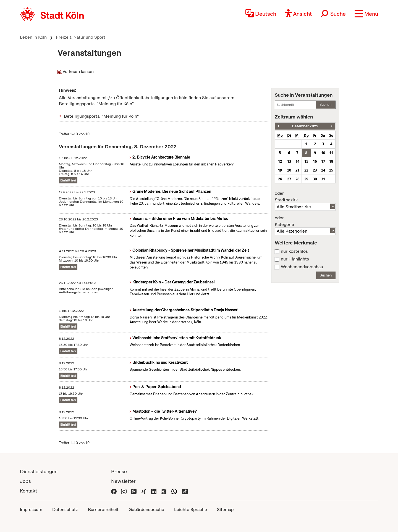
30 (315, 179)
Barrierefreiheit (103, 509)
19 (280, 170)
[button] (366, 14)
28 (297, 179)
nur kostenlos (294, 251)
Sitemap (225, 509)
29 (306, 179)
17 (323, 161)
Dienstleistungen (39, 471)
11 (331, 153)
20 (289, 170)
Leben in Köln (33, 37)
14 (297, 161)
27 (289, 179)
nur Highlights (295, 259)
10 (323, 153)
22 (306, 170)
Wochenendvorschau (302, 267)
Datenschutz (65, 509)
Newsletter (123, 481)
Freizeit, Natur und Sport (81, 37)
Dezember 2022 (305, 126)
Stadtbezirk (305, 197)
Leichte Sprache (191, 509)
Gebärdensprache (146, 509)
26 (280, 179)
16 (315, 161)
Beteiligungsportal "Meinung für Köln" (101, 116)
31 (323, 179)
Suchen (325, 105)
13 (289, 161)
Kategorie (305, 221)
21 (297, 170)
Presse (119, 471)
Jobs (25, 481)
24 (323, 170)
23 (315, 170)
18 (331, 161)
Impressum (31, 509)
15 (306, 161)
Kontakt (28, 491)
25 (331, 170)
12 (280, 161)
